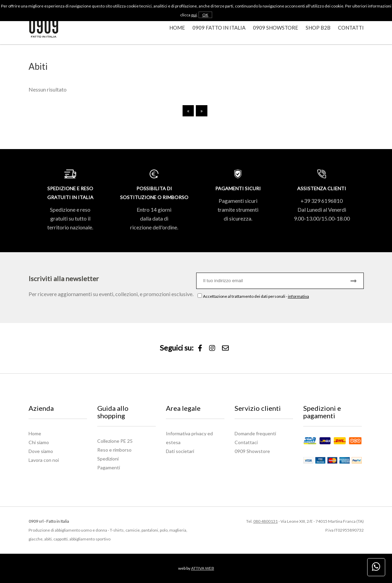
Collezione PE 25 (115, 441)
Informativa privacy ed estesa (189, 438)
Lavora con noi (44, 460)
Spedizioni (108, 459)
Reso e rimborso (114, 450)
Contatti (351, 28)
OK (205, 15)
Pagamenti (109, 467)
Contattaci (246, 442)
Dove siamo (41, 451)
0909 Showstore (276, 28)
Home (177, 28)
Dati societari (180, 451)
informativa (299, 296)
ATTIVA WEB (203, 568)
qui (194, 15)
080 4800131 (266, 521)
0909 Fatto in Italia (219, 28)
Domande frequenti (255, 433)
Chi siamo (39, 442)
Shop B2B (318, 28)
